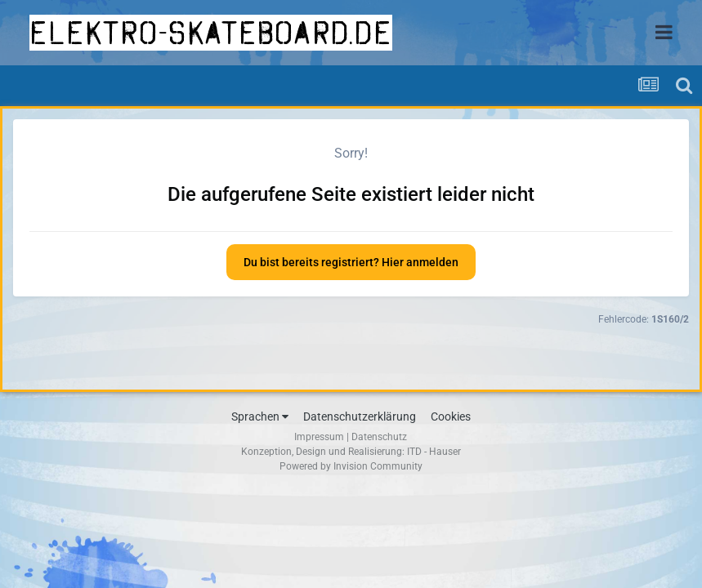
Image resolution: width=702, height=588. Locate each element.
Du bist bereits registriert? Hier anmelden (351, 262)
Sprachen (260, 416)
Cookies (451, 416)
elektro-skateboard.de (211, 33)
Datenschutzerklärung (360, 416)
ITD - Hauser (434, 452)
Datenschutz (379, 437)
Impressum (319, 437)
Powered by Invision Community (351, 466)
